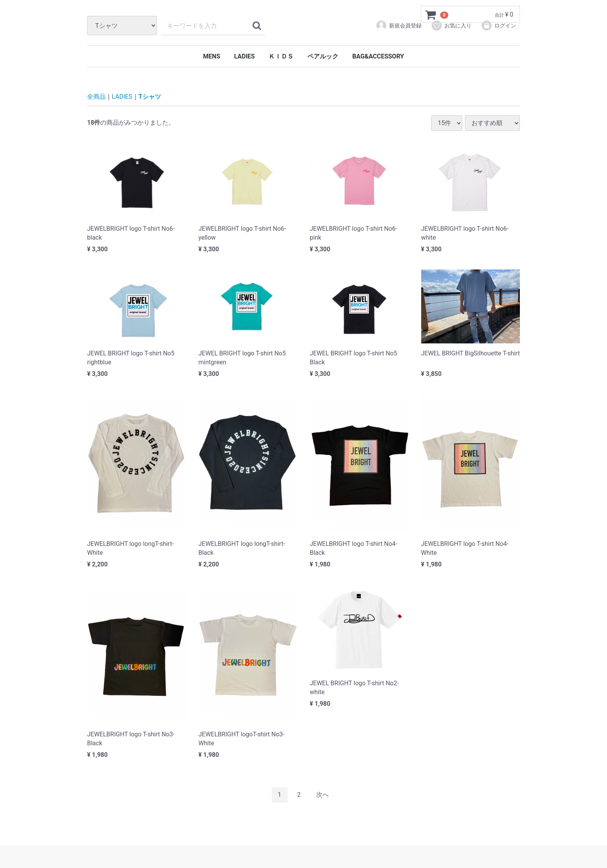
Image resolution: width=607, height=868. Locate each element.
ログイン (498, 26)
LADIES (244, 56)
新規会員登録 (399, 26)
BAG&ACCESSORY (378, 56)
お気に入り (451, 26)
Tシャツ (150, 97)
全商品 (96, 97)
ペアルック (323, 56)
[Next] (322, 795)
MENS (212, 56)
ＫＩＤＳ (281, 56)
